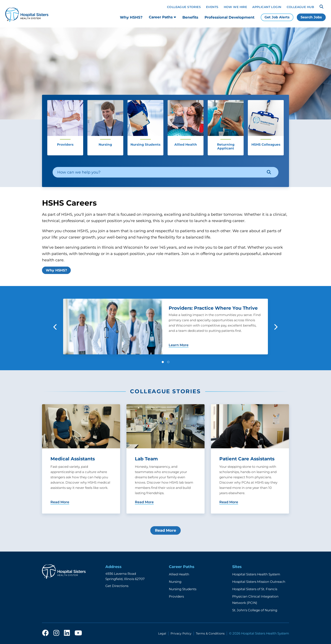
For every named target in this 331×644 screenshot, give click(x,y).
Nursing (175, 582)
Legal (162, 633)
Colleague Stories (184, 7)
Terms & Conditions (210, 633)
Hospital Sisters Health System (256, 574)
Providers (176, 596)
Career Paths (162, 17)
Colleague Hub (300, 7)
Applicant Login (267, 7)
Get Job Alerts (277, 17)
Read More (165, 530)
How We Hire (235, 7)
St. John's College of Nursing (255, 610)
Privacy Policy (181, 633)
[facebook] (45, 633)
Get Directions (117, 586)
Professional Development (229, 17)
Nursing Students (183, 589)
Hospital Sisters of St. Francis (255, 589)
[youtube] (78, 633)
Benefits (190, 17)
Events (212, 7)
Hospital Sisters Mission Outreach (259, 582)
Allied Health (179, 574)
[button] (163, 362)
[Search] (322, 7)
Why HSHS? (131, 17)
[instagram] (56, 633)
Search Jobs (311, 17)
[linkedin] (67, 633)
